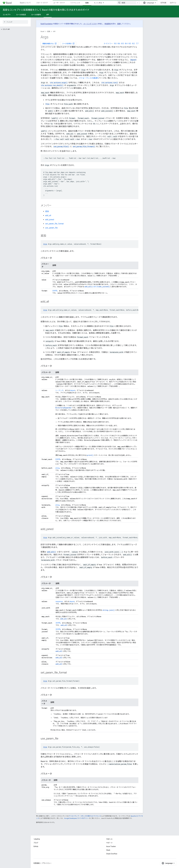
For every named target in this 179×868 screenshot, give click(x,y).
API (54, 31)
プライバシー (47, 863)
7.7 (137, 44)
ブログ (36, 843)
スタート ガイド (42, 3)
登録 (119, 24)
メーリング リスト (90, 24)
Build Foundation (47, 24)
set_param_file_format (54, 224)
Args (45, 244)
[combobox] (128, 3)
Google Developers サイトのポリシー (77, 818)
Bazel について (25, 3)
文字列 (55, 291)
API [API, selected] (48, 15)
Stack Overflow (112, 854)
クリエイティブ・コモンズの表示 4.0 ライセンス (85, 816)
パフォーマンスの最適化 (89, 78)
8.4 (126, 44)
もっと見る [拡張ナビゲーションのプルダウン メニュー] (98, 3)
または (91, 287)
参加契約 (108, 24)
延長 (49, 31)
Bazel (42, 31)
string (57, 468)
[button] (15, 29)
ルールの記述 (21, 15)
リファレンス (75, 3)
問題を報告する (50, 43)
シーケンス (59, 390)
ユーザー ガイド (59, 3)
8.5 (123, 44)
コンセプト (7, 15)
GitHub (163, 3)
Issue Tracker (111, 846)
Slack (108, 850)
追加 (47, 211)
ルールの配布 (36, 15)
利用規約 (37, 863)
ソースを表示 (68, 43)
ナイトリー (108, 44)
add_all (48, 215)
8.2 (134, 44)
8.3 (130, 44)
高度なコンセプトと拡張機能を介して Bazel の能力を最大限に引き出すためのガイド (46, 10)
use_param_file (51, 228)
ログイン (173, 3)
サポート (109, 843)
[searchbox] (15, 22)
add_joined (50, 220)
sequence (59, 601)
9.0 (115, 44)
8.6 (119, 44)
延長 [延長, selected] (87, 3)
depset (73, 390)
